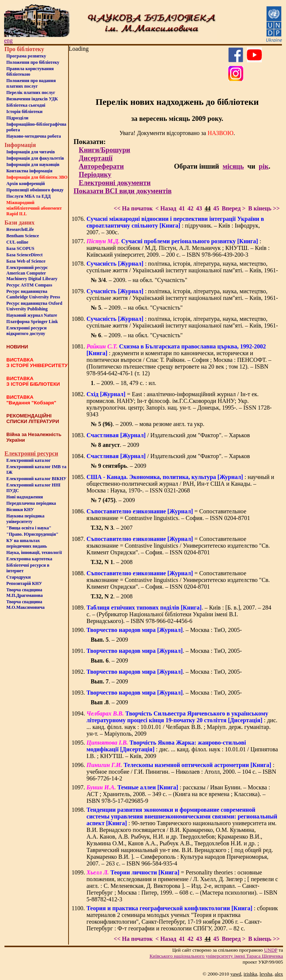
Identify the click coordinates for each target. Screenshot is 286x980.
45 (216, 208)
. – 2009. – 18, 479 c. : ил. (123, 383)
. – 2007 (112, 528)
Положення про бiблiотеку (33, 62)
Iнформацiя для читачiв (31, 152)
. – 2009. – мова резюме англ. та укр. (147, 424)
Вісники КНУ (20, 510)
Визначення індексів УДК (32, 99)
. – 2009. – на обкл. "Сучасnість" (139, 280)
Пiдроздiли (17, 118)
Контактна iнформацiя (29, 171)
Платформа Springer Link (32, 322)
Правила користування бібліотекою (30, 71)
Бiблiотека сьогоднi (26, 105)
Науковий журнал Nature (32, 315)
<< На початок (133, 208)
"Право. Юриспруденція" (32, 534)
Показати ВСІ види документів (123, 191)
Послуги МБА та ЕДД (28, 196)
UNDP (271, 950)
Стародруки (18, 577)
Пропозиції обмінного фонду (35, 190)
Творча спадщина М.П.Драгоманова (25, 593)
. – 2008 (112, 562)
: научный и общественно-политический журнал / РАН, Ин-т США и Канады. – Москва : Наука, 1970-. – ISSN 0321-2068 (180, 484)
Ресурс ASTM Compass (29, 285)
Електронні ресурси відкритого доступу (26, 331)
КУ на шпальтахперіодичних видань (27, 543)
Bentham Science (23, 236)
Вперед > (233, 208)
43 (199, 208)
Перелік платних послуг (31, 93)
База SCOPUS (20, 248)
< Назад (166, 208)
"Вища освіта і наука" (29, 528)
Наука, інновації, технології (34, 552)
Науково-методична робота (34, 136)
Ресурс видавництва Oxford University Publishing (34, 306)
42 (190, 208)
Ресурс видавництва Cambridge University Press (33, 294)
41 (182, 208)
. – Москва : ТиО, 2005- (164, 630)
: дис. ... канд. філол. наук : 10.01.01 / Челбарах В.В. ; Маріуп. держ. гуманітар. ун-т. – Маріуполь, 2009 (182, 724)
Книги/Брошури (105, 150)
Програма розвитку (26, 56)
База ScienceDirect (25, 255)
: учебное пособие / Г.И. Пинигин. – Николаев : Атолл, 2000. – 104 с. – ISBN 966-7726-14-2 (181, 772)
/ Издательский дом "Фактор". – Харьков (168, 435)
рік (264, 166)
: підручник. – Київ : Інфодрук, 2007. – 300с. (175, 226)
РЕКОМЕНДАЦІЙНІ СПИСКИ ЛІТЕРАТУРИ (33, 419)
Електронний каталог (28, 460)
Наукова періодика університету (25, 519)
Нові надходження (25, 497)
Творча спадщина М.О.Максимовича (26, 605)
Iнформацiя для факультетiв (35, 158)
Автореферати (101, 166)
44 (207, 208)
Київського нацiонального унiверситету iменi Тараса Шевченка (216, 956)
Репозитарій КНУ (24, 583)
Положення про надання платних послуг (31, 83)
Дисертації (96, 158)
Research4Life (20, 229)
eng (8, 40)
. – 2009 (115, 445)
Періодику (95, 174)
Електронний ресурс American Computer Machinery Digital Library (32, 273)
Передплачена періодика (31, 503)
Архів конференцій (26, 184)
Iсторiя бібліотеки (24, 112)
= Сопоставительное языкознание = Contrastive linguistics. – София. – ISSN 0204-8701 (168, 515)
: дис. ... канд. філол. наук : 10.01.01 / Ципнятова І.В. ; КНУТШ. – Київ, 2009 (182, 749)
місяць (233, 166)
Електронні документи (115, 183)
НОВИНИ (17, 347)
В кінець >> (264, 208)
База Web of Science (26, 261)
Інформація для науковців (33, 165)
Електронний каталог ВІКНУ (36, 479)
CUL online (17, 242)
